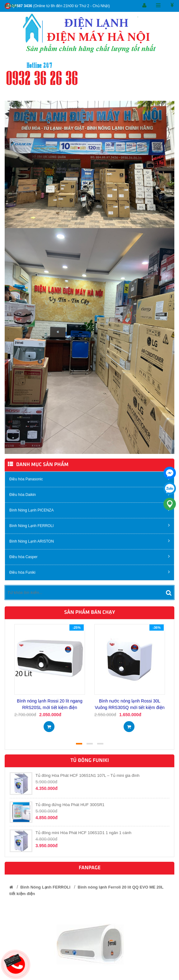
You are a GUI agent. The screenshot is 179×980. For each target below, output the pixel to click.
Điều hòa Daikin (89, 494)
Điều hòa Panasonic (89, 479)
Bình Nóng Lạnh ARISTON (89, 541)
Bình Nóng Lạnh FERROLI (89, 525)
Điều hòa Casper (89, 556)
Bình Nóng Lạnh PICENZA (89, 510)
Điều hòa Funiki (89, 572)
